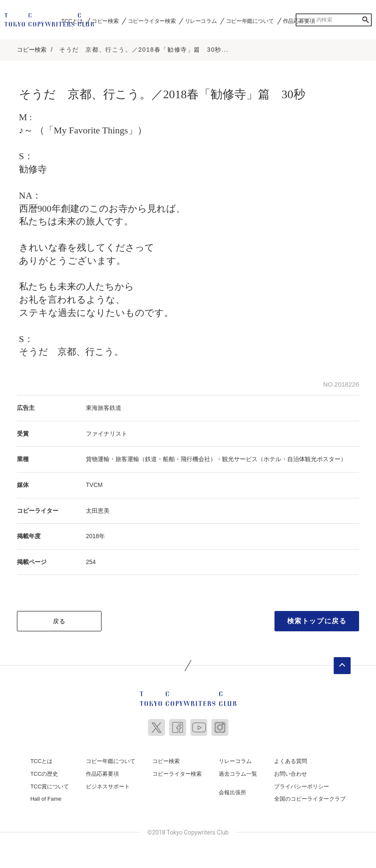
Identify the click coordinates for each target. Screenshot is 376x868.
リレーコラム (201, 21)
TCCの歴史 (44, 771)
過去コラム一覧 (238, 771)
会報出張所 (232, 789)
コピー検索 (105, 21)
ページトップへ (342, 663)
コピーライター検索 (152, 21)
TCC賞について (50, 784)
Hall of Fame (46, 796)
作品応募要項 (102, 771)
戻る (59, 619)
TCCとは (42, 759)
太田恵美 (98, 508)
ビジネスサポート (108, 784)
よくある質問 (291, 759)
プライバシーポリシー (302, 784)
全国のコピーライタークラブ (310, 796)
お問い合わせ (291, 771)
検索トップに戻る (317, 618)
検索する (365, 20)
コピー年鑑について (250, 21)
